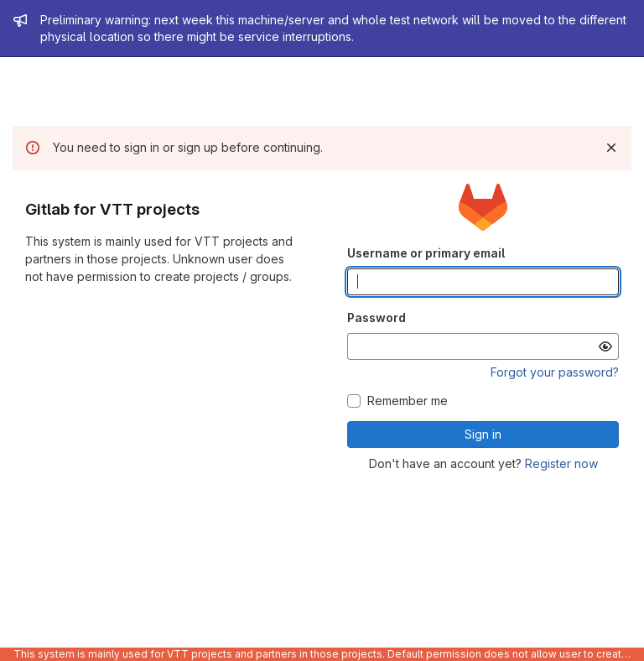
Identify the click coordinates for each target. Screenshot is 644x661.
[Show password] (605, 346)
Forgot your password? (555, 372)
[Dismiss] (611, 148)
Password (377, 317)
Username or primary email (426, 253)
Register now (561, 463)
